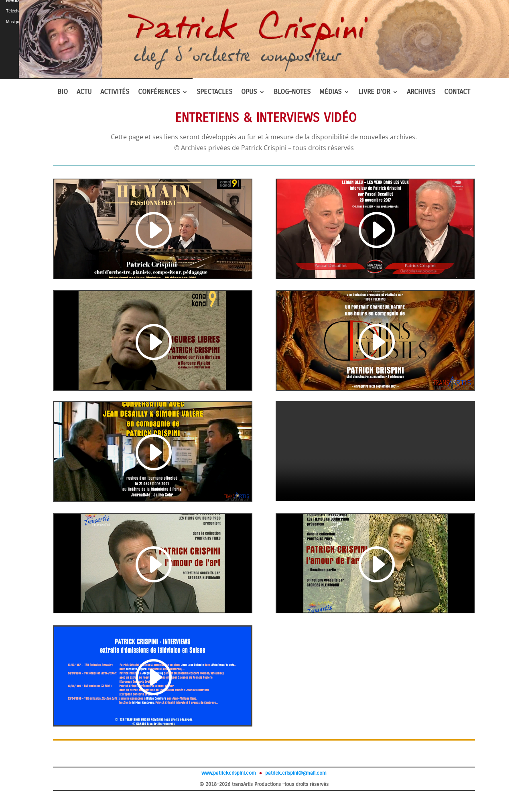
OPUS (249, 93)
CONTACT (457, 93)
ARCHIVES (421, 93)
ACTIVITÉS (115, 93)
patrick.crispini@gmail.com (295, 773)
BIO (63, 93)
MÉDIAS (330, 93)
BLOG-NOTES (292, 93)
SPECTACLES (214, 93)
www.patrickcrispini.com (229, 773)
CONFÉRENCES (159, 93)
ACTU (84, 93)
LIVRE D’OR (374, 93)
